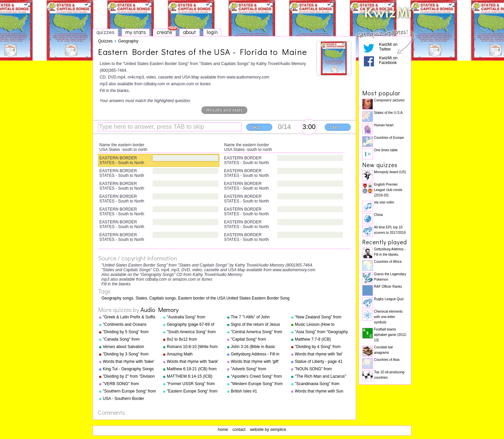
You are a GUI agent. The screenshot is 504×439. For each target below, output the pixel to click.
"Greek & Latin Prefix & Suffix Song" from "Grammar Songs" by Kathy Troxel (130, 317)
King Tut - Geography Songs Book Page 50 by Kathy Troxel (128, 369)
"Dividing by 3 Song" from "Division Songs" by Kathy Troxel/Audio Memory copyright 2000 (126, 354)
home (223, 430)
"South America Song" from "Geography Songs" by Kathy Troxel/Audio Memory (193, 332)
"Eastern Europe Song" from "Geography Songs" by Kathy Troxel (193, 391)
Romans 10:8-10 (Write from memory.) (192, 347)
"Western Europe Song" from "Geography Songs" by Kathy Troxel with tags (257, 384)
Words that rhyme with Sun (319, 391)
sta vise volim (384, 202)
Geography (128, 41)
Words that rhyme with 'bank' (193, 362)
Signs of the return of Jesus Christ (255, 325)
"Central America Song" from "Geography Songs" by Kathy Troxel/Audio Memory (257, 332)
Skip (256, 127)
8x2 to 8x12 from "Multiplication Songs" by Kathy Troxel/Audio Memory (192, 340)
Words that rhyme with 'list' (319, 354)
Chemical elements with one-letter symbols (388, 317)
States (141, 298)
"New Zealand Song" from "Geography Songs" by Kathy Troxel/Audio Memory (321, 317)
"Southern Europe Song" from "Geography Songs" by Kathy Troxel (129, 391)
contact (239, 430)
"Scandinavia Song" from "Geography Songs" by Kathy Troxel (321, 384)
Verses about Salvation (123, 347)
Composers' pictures (389, 100)
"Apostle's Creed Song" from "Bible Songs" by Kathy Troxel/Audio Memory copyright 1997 (256, 377)
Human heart (384, 125)
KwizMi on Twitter (388, 47)
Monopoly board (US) (390, 172)
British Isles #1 (244, 391)
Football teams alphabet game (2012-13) (390, 335)
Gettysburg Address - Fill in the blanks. (255, 354)
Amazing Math (180, 354)
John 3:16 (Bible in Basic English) (253, 347)
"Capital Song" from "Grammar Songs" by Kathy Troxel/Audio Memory (256, 340)
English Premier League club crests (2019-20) (388, 190)
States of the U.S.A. (389, 113)
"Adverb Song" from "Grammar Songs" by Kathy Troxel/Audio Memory (256, 369)
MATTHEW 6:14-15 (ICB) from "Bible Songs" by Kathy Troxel (192, 377)
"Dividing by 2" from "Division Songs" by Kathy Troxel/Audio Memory (129, 377)
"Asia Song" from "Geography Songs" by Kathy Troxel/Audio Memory (321, 332)
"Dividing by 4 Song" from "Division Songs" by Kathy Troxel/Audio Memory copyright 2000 (318, 347)
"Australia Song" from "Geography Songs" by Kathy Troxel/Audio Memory (193, 317)
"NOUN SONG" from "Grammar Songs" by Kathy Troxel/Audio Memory (320, 369)
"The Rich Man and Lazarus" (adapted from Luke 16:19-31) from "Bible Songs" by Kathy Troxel (322, 377)
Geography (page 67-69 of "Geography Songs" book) (191, 325)
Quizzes (105, 41)
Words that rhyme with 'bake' (129, 362)
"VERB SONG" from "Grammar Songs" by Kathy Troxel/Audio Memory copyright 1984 (128, 384)
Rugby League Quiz (389, 299)
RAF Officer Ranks (388, 287)
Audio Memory (160, 310)
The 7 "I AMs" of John (250, 317)
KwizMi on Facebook (388, 60)
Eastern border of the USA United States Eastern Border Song (234, 298)
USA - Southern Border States (123, 399)
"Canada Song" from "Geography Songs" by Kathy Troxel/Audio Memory (129, 340)
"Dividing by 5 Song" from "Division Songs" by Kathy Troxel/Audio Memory (126, 332)
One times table (386, 150)
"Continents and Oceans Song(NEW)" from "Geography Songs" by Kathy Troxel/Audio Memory (129, 325)
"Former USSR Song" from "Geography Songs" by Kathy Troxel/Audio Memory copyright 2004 (193, 384)
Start (335, 127)
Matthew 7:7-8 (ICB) (313, 339)
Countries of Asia (387, 360)
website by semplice (268, 430)
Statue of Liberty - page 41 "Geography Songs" (319, 362)
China (378, 215)
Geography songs (117, 298)
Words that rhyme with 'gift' (255, 362)
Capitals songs (163, 298)
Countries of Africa (388, 262)
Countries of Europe (389, 138)
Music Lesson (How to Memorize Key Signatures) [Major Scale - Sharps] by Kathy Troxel (319, 325)
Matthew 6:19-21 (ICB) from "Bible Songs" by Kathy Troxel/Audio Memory (192, 369)
